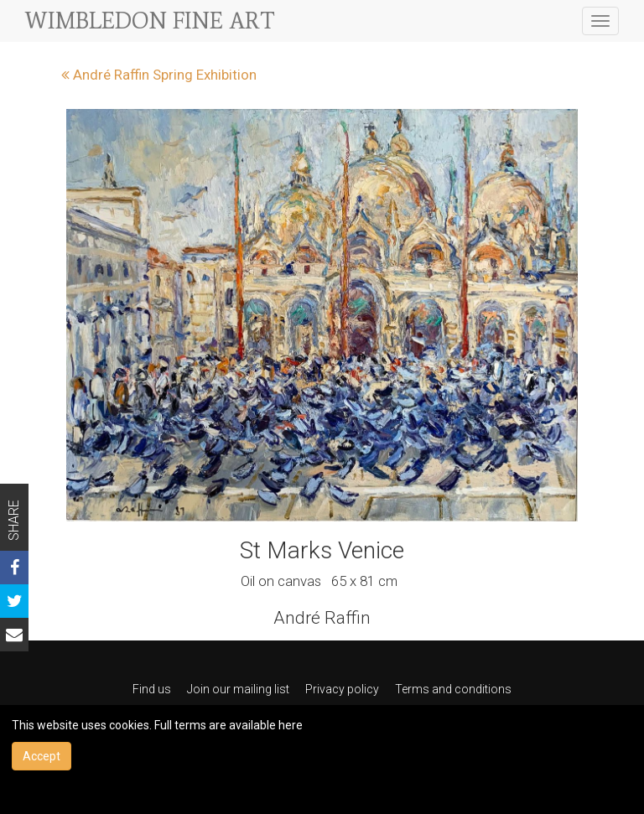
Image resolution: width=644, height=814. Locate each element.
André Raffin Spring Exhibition (159, 75)
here (291, 725)
